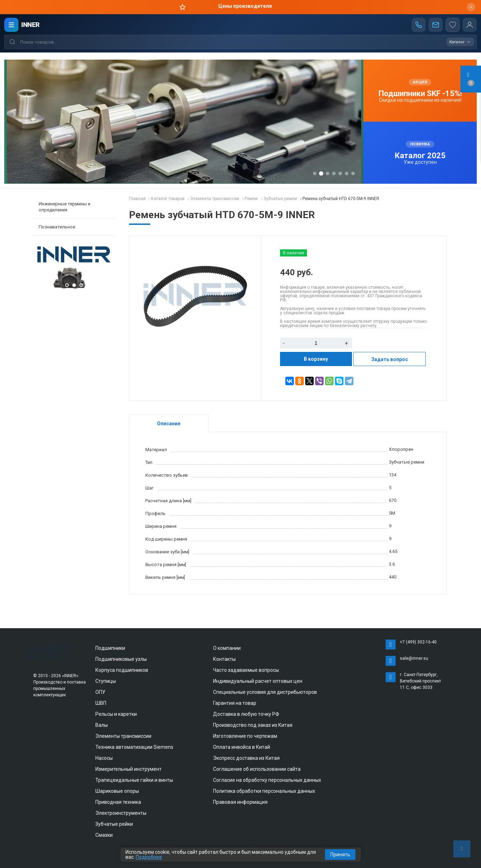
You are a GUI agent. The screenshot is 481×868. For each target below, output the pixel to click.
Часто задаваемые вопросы (246, 670)
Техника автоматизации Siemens (134, 747)
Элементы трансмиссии (123, 736)
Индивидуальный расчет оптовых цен (258, 681)
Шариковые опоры (117, 791)
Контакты (224, 659)
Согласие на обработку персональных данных (267, 780)
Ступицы (106, 681)
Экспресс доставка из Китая (246, 758)
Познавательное (57, 227)
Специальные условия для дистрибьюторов (265, 692)
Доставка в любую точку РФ (246, 714)
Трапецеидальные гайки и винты (134, 780)
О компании (227, 648)
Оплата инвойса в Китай (242, 747)
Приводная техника (118, 802)
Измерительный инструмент (128, 769)
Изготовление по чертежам (245, 736)
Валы (102, 725)
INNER (30, 25)
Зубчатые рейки (114, 824)
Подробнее (149, 857)
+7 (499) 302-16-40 (418, 642)
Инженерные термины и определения (65, 207)
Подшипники (110, 648)
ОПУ (100, 692)
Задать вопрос (390, 359)
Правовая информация (240, 802)
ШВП (101, 703)
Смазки (104, 835)
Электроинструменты (121, 813)
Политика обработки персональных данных (264, 791)
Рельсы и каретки (116, 714)
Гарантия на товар (235, 703)
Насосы (104, 758)
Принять (340, 855)
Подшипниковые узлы (121, 659)
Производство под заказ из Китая (253, 725)
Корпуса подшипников (122, 670)
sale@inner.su (414, 658)
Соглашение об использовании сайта (257, 769)
